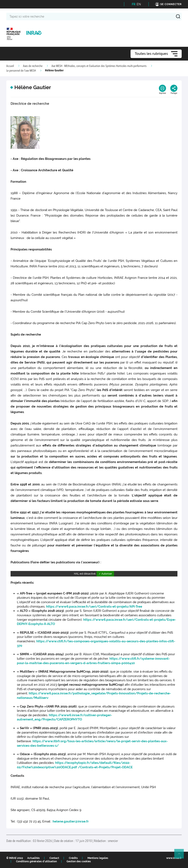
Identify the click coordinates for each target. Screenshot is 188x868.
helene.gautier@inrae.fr (71, 821)
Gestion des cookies (79, 861)
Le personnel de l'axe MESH (21, 71)
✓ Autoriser (105, 574)
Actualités (33, 858)
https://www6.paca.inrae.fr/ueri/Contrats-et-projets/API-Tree (94, 607)
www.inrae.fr (174, 858)
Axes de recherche (33, 66)
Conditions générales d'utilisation (36, 861)
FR (134, 4)
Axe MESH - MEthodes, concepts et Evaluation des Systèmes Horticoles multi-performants (99, 66)
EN (139, 4)
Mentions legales (98, 858)
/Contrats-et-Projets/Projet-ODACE (105, 767)
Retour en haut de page (181, 856)
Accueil (10, 66)
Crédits (73, 858)
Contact (54, 858)
